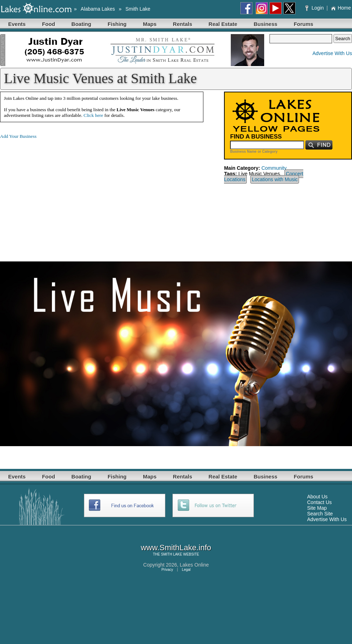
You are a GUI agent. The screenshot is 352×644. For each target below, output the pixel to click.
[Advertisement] (60, 195)
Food (49, 24)
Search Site (320, 514)
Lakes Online (194, 565)
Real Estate (223, 24)
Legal (186, 570)
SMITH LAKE (172, 554)
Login (315, 8)
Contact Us (319, 502)
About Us (318, 497)
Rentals (182, 24)
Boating (81, 24)
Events (17, 24)
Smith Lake (138, 9)
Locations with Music (275, 179)
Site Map (317, 508)
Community (274, 168)
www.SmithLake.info (176, 548)
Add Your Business (18, 136)
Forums (303, 24)
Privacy (167, 570)
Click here (93, 115)
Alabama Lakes (98, 9)
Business (265, 24)
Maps (150, 24)
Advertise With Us (332, 53)
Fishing (117, 24)
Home (341, 8)
